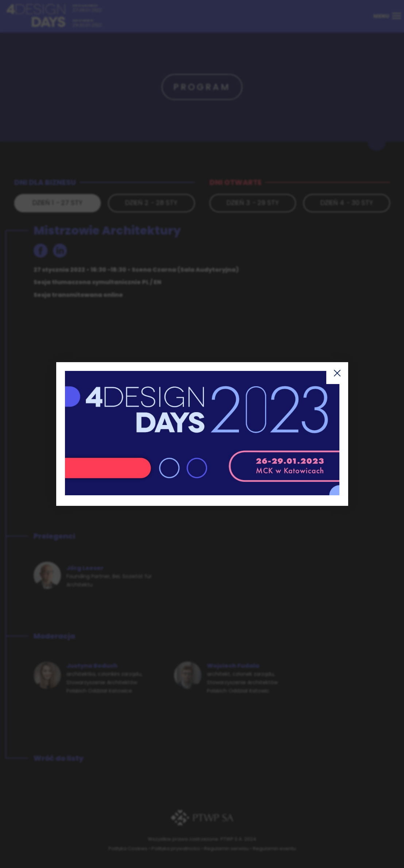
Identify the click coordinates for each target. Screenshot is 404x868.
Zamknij (337, 373)
